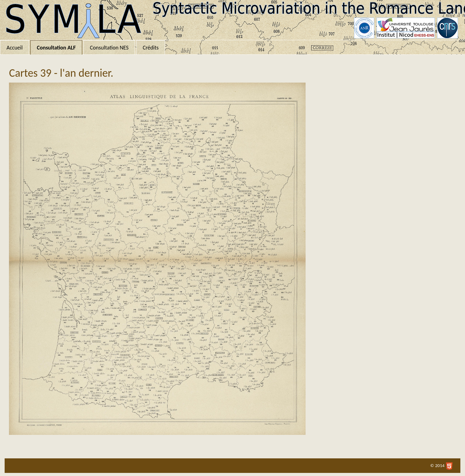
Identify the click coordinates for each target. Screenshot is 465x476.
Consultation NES (109, 48)
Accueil (15, 48)
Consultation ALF (56, 48)
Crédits (151, 48)
